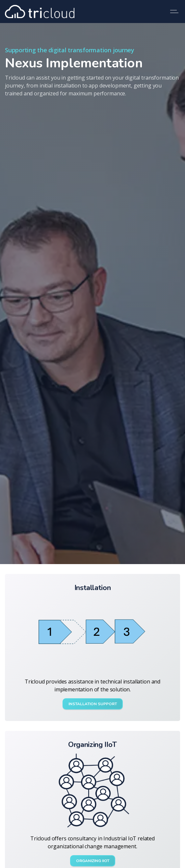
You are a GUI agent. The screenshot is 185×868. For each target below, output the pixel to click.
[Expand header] (175, 12)
